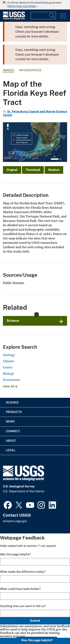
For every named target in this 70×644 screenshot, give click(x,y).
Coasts (8, 367)
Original (12, 170)
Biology (8, 374)
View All (10, 386)
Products (14, 412)
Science (13, 321)
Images (9, 70)
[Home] (14, 19)
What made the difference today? (23, 572)
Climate (8, 361)
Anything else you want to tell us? (23, 606)
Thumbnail (33, 170)
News (10, 422)
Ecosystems (11, 380)
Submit (35, 621)
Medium (54, 170)
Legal (11, 450)
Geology (9, 355)
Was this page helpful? (37, 640)
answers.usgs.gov (15, 521)
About (11, 441)
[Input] (43, 16)
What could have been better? (20, 589)
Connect (13, 431)
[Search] (52, 16)
